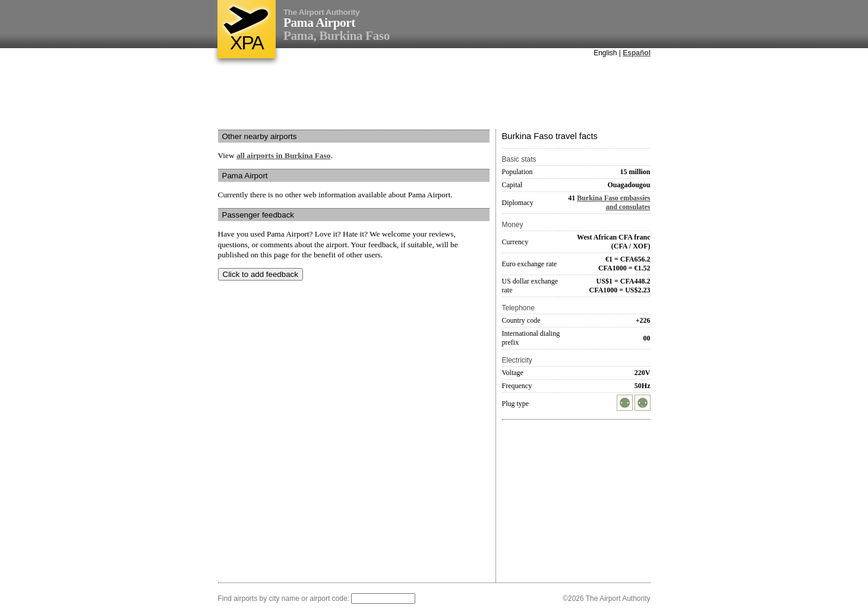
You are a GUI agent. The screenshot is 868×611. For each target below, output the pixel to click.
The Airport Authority (321, 12)
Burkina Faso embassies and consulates (613, 202)
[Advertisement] (434, 95)
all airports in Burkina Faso (283, 155)
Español (637, 53)
